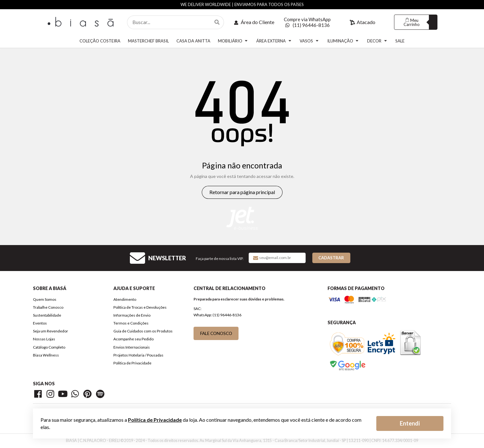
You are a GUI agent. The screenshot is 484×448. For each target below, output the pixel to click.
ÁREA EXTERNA (274, 41)
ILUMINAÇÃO (343, 41)
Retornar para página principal (242, 192)
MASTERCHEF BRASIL (148, 41)
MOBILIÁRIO (233, 41)
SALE (400, 41)
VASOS (309, 41)
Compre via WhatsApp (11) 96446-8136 (307, 22)
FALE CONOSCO (216, 333)
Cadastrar (331, 258)
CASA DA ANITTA (193, 41)
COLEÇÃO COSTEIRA (100, 41)
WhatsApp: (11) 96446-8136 (217, 315)
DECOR (377, 41)
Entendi (410, 423)
